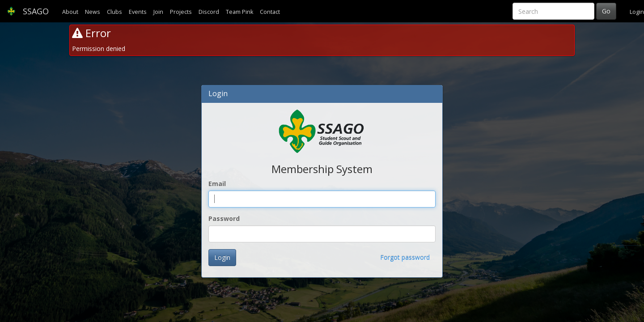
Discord (209, 12)
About (70, 12)
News (93, 12)
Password (224, 218)
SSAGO (28, 11)
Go (606, 11)
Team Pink (239, 12)
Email (217, 184)
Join (158, 12)
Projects (181, 12)
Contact (270, 12)
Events (138, 12)
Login (637, 12)
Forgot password (405, 257)
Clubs (114, 12)
